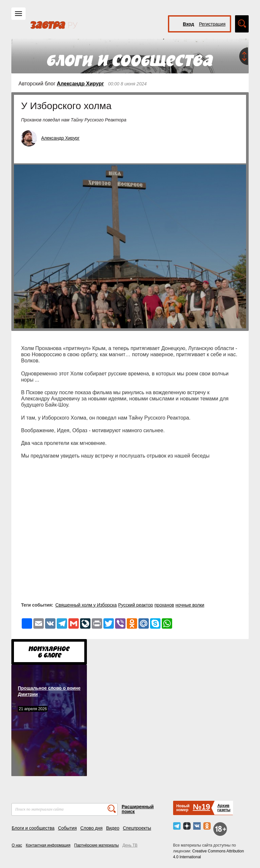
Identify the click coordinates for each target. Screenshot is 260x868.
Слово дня (92, 828)
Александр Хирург (80, 84)
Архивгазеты (224, 808)
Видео (113, 828)
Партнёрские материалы (97, 845)
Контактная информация (48, 845)
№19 (201, 807)
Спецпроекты (137, 828)
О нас (17, 845)
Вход (189, 24)
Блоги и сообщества (33, 828)
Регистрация (212, 24)
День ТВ (130, 845)
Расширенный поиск (138, 809)
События (67, 828)
